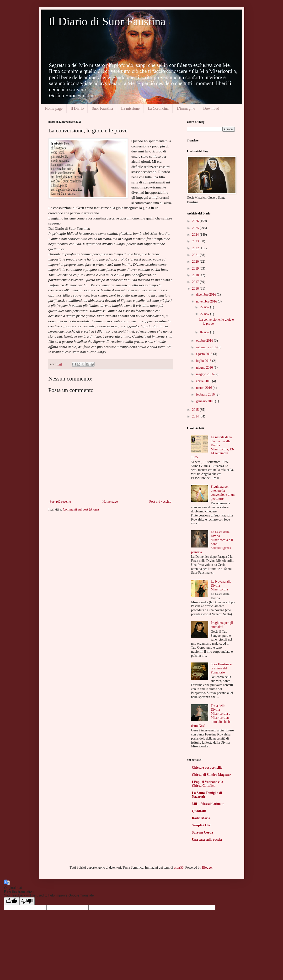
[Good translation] (12, 901)
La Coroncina (158, 108)
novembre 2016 (207, 301)
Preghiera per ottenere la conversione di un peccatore (223, 493)
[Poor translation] (27, 901)
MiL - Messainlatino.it (208, 804)
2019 (196, 268)
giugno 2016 (205, 367)
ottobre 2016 (205, 341)
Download (211, 108)
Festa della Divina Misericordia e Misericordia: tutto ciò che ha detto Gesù (211, 716)
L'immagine (186, 108)
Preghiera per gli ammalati (222, 625)
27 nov (205, 307)
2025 (196, 228)
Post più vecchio (160, 502)
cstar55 (179, 868)
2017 (196, 282)
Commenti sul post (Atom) (81, 509)
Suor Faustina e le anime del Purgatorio (221, 668)
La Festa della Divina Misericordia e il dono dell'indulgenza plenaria (212, 542)
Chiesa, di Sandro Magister (211, 775)
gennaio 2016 (206, 401)
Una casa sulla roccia (207, 840)
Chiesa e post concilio (207, 768)
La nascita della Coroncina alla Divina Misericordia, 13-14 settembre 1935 (213, 447)
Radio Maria (201, 818)
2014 (196, 416)
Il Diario (77, 108)
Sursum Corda (203, 832)
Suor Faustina (102, 108)
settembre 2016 (207, 347)
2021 (196, 255)
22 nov (205, 314)
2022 (196, 248)
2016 (196, 289)
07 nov (205, 332)
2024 (196, 235)
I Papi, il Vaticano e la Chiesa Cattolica (208, 784)
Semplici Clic (201, 825)
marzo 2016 (204, 388)
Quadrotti (199, 811)
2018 (196, 275)
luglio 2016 (204, 361)
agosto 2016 (205, 354)
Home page (54, 108)
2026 (196, 221)
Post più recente (60, 502)
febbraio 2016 (206, 394)
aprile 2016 (204, 381)
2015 (196, 410)
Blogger (207, 868)
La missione (130, 108)
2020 (196, 262)
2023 (196, 241)
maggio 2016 (205, 374)
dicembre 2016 (206, 295)
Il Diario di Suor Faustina (107, 21)
